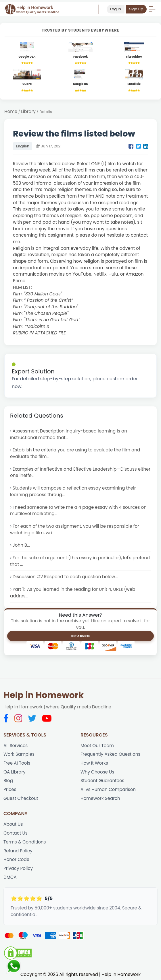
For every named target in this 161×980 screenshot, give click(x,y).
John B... (21, 545)
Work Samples (19, 754)
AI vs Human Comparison (108, 789)
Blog (8, 781)
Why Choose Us (97, 772)
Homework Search (100, 798)
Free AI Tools (17, 763)
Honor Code (16, 859)
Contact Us (16, 833)
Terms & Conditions (25, 842)
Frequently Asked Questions (110, 754)
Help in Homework (44, 695)
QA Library (15, 772)
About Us (13, 824)
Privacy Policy (18, 868)
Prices (10, 789)
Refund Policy (18, 851)
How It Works (94, 763)
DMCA (10, 877)
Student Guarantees (102, 781)
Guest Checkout (21, 798)
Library (28, 111)
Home (11, 111)
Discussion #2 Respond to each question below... (65, 577)
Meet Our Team (97, 746)
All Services (16, 746)
